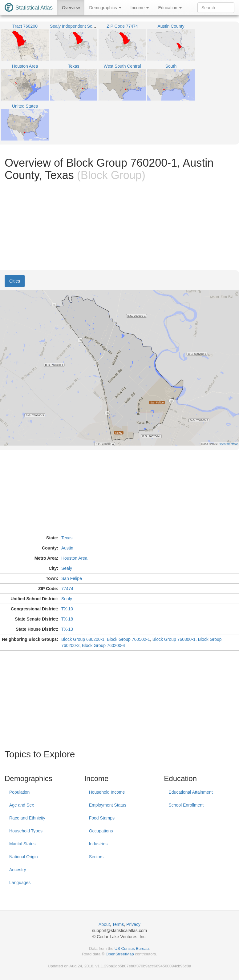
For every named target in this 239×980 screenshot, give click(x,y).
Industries (98, 844)
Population (19, 792)
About (104, 924)
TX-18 (67, 619)
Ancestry (18, 870)
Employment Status (108, 805)
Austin (67, 548)
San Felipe (72, 578)
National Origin (24, 857)
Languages (20, 883)
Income (140, 8)
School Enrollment (186, 805)
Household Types (26, 831)
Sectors (96, 857)
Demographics (105, 8)
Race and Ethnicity (27, 818)
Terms (118, 924)
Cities (15, 281)
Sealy (67, 568)
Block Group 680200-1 (83, 639)
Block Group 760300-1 (174, 639)
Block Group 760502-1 (128, 639)
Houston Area (74, 558)
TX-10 (67, 609)
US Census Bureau (132, 948)
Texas (67, 538)
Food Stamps (102, 818)
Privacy (133, 924)
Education (170, 8)
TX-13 (67, 629)
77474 (67, 589)
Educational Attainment (190, 792)
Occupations (101, 831)
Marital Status (22, 844)
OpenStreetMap (120, 954)
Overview (71, 8)
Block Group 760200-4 (103, 645)
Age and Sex (22, 805)
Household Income (107, 792)
